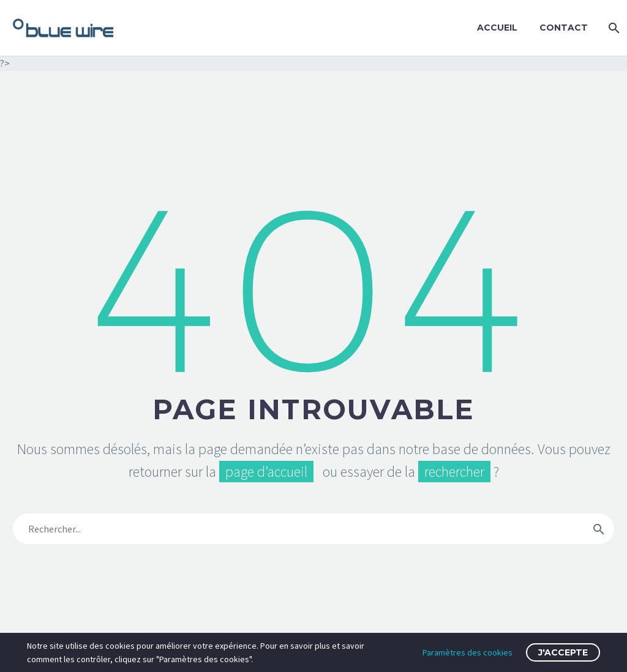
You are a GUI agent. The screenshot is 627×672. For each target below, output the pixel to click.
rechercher (454, 472)
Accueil (497, 28)
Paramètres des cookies (467, 652)
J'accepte (563, 652)
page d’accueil (266, 472)
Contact (564, 28)
